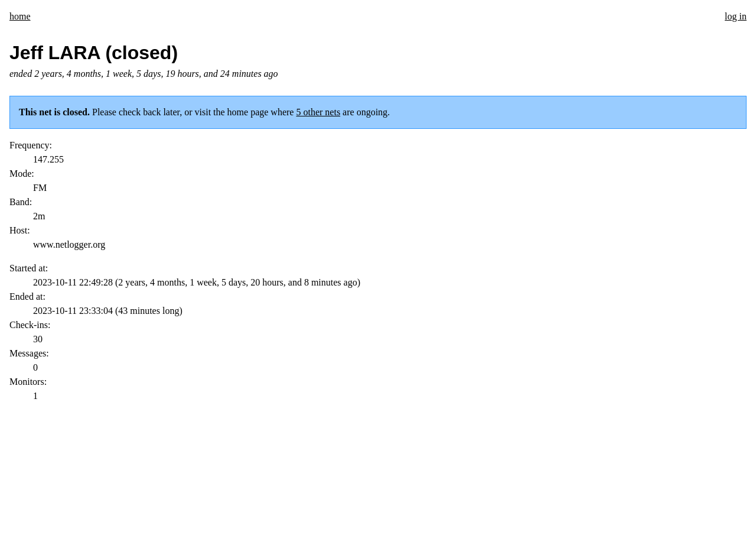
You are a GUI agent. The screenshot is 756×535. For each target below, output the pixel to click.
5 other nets (318, 112)
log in (736, 16)
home (20, 16)
